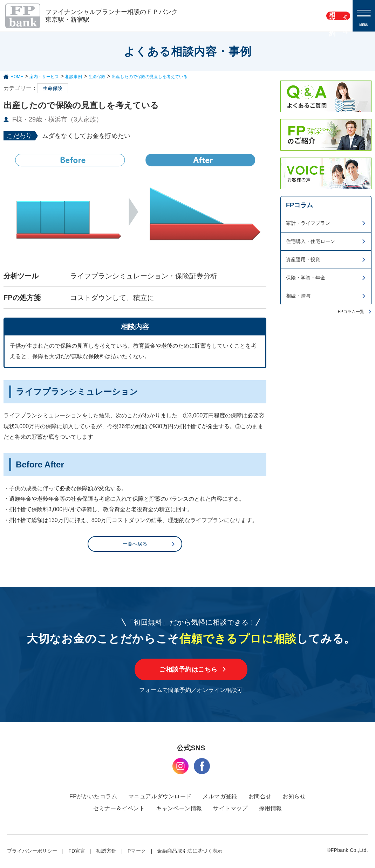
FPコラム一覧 (351, 312)
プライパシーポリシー (32, 852)
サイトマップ (230, 809)
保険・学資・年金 (306, 278)
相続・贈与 (298, 296)
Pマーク (137, 852)
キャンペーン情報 (179, 809)
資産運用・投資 (303, 259)
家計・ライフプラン (308, 223)
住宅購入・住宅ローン (311, 241)
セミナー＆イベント (119, 809)
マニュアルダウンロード (160, 797)
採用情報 (271, 809)
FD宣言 (77, 852)
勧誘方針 (106, 852)
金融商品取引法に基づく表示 (190, 852)
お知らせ (294, 797)
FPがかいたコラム (93, 797)
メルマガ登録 (220, 797)
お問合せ (260, 797)
